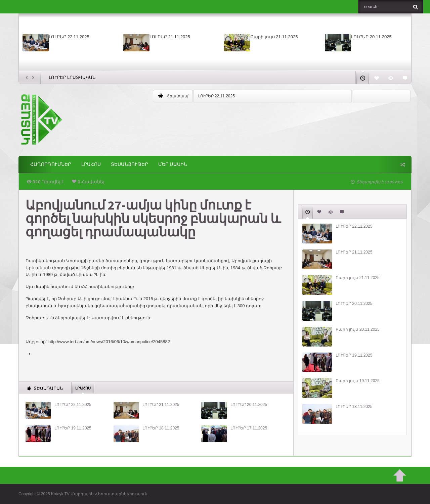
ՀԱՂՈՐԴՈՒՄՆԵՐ (51, 164)
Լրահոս (91, 164)
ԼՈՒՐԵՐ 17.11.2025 (249, 428)
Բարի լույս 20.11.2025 (358, 329)
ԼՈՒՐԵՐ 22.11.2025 (69, 37)
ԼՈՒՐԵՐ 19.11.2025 (73, 428)
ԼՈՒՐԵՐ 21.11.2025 (170, 37)
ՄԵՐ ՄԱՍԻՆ (173, 164)
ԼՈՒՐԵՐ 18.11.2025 (161, 428)
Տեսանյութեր (130, 164)
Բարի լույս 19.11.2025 (358, 381)
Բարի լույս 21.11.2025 (274, 37)
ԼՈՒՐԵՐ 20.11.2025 (371, 37)
